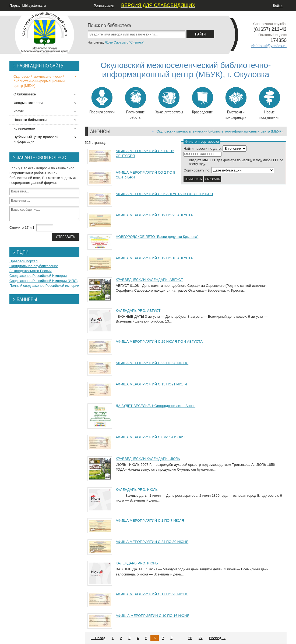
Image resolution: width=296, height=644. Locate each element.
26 (190, 638)
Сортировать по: (197, 170)
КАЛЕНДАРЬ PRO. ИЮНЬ (137, 563)
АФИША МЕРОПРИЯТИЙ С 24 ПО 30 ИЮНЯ (152, 542)
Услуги (19, 111)
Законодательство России (31, 271)
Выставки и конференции (236, 103)
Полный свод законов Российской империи (44, 286)
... (180, 638)
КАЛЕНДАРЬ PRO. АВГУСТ (138, 311)
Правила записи (102, 101)
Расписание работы (135, 103)
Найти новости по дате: (203, 149)
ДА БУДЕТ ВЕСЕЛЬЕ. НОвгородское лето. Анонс (156, 406)
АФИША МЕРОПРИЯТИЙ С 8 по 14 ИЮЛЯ (150, 437)
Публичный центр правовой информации (36, 139)
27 (200, 638)
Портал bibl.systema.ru (28, 6)
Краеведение (202, 101)
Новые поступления (269, 103)
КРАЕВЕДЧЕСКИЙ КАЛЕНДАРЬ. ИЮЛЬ (148, 459)
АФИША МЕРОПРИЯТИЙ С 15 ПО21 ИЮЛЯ (151, 384)
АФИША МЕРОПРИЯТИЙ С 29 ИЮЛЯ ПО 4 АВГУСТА (159, 341)
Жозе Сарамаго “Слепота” (124, 42)
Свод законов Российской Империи (38, 276)
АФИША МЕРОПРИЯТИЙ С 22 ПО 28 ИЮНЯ (152, 363)
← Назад (98, 638)
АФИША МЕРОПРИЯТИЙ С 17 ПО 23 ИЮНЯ (152, 594)
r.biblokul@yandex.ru (269, 46)
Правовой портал (24, 261)
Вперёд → (217, 638)
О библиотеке (25, 94)
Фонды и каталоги (28, 103)
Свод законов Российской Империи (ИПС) (43, 281)
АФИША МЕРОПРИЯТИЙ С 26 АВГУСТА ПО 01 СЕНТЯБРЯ (164, 194)
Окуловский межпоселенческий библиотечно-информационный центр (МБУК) (219, 131)
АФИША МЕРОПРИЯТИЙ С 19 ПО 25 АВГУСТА (154, 215)
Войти (278, 6)
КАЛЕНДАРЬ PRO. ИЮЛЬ (137, 490)
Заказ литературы (169, 101)
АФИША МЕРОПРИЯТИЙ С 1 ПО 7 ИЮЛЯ (150, 520)
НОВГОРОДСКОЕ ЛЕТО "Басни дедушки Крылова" (157, 237)
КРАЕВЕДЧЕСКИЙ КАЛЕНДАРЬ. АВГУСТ (149, 280)
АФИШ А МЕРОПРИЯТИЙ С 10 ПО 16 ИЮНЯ (153, 616)
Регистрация (104, 6)
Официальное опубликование (34, 266)
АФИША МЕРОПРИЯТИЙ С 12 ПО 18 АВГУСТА (154, 258)
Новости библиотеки (30, 120)
